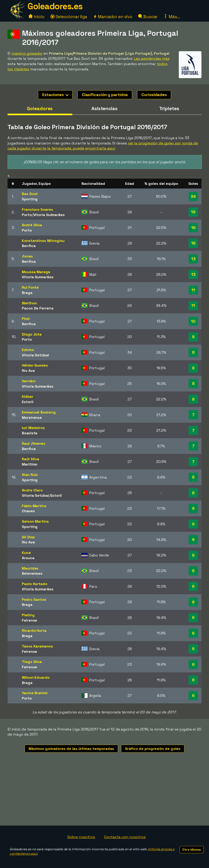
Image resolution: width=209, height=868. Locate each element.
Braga (27, 293)
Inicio (36, 17)
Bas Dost (30, 194)
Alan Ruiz (30, 475)
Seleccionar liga (69, 17)
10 (193, 321)
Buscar (148, 17)
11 (193, 290)
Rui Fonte (30, 287)
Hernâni (29, 381)
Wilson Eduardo (36, 677)
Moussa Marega (36, 272)
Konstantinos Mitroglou (43, 241)
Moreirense (32, 417)
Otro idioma (192, 850)
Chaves (28, 511)
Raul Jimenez (34, 443)
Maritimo (30, 464)
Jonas (27, 256)
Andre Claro (32, 490)
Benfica (29, 246)
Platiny (28, 615)
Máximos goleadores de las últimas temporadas (71, 749)
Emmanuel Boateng (39, 412)
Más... (172, 17)
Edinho (28, 350)
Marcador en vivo (113, 17)
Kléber (27, 396)
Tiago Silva (32, 662)
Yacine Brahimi (35, 693)
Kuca (26, 553)
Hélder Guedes (35, 365)
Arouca (28, 558)
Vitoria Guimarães (49, 215)
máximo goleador (27, 53)
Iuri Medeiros (33, 428)
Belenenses (32, 573)
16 (193, 228)
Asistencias (104, 109)
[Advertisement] (104, 795)
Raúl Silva (31, 459)
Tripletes (169, 109)
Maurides (30, 568)
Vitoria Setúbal (35, 355)
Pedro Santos (34, 599)
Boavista (30, 433)
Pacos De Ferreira (38, 308)
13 (193, 259)
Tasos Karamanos (37, 646)
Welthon (29, 303)
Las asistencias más (152, 58)
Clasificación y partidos (105, 95)
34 (193, 196)
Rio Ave (28, 371)
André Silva (32, 225)
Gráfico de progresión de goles (153, 749)
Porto (27, 215)
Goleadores (40, 109)
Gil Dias (28, 537)
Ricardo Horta (34, 630)
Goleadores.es (55, 6)
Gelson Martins (35, 521)
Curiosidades (154, 95)
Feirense (29, 620)
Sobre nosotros (81, 837)
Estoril (28, 402)
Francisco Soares (37, 209)
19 (193, 212)
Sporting (30, 199)
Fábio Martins (34, 506)
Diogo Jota (32, 334)
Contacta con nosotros (125, 837)
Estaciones (55, 95)
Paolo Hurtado (35, 584)
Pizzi (26, 319)
